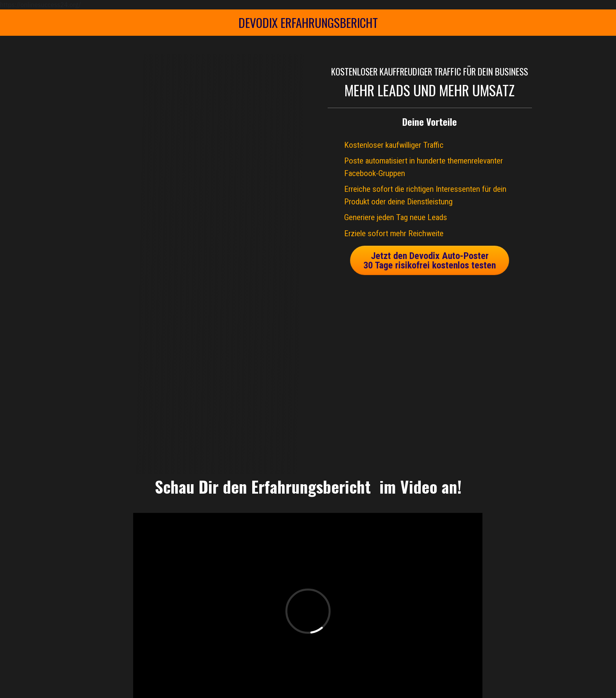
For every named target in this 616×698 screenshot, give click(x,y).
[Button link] (430, 260)
